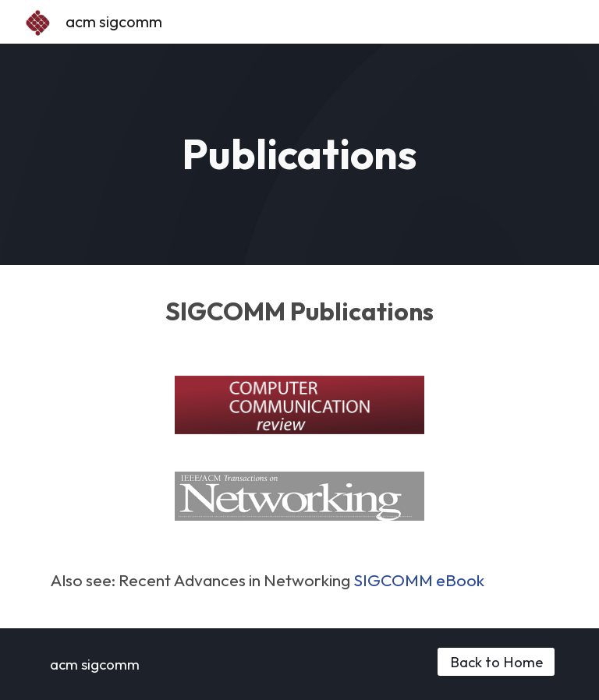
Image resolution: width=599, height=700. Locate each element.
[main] (299, 154)
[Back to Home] (496, 661)
